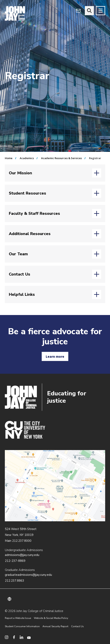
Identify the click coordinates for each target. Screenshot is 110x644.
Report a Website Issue (18, 618)
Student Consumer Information (22, 626)
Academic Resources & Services (61, 158)
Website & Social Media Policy (51, 618)
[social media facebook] (14, 637)
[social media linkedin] (21, 637)
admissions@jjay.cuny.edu (22, 555)
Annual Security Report (55, 626)
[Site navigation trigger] (101, 11)
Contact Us (77, 626)
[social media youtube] (29, 637)
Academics (27, 158)
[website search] (89, 11)
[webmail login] (78, 11)
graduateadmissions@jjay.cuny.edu (28, 575)
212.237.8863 (15, 581)
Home (9, 158)
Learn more (55, 357)
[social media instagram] (7, 637)
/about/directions (55, 486)
